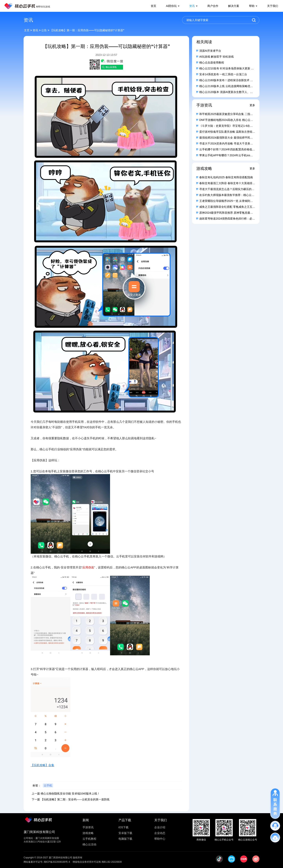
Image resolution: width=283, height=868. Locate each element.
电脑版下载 (125, 839)
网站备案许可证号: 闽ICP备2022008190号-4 (47, 862)
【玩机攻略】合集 (42, 765)
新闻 (86, 820)
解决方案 (234, 6)
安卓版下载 (125, 833)
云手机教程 (89, 839)
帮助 (252, 6)
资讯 (192, 6)
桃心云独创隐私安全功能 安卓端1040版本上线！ (70, 794)
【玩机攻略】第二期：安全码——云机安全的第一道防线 (75, 799)
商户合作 (213, 6)
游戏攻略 (88, 833)
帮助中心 (160, 839)
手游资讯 (88, 827)
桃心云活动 (89, 844)
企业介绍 (160, 827)
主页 (27, 30)
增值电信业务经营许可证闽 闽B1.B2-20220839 (97, 862)
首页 (153, 6)
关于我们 (273, 6)
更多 (252, 105)
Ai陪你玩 (171, 6)
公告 (44, 30)
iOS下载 (124, 827)
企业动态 (160, 833)
